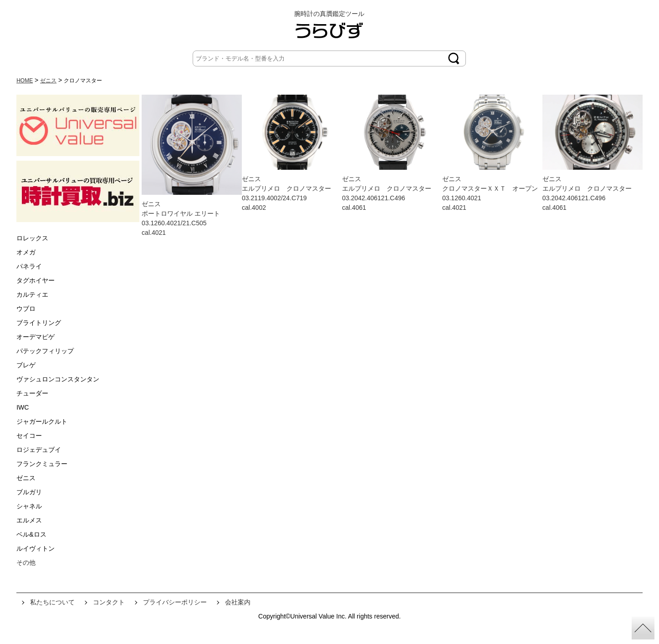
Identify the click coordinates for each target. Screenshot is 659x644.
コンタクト (109, 602)
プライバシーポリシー (175, 602)
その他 (26, 563)
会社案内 (238, 602)
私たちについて (52, 602)
